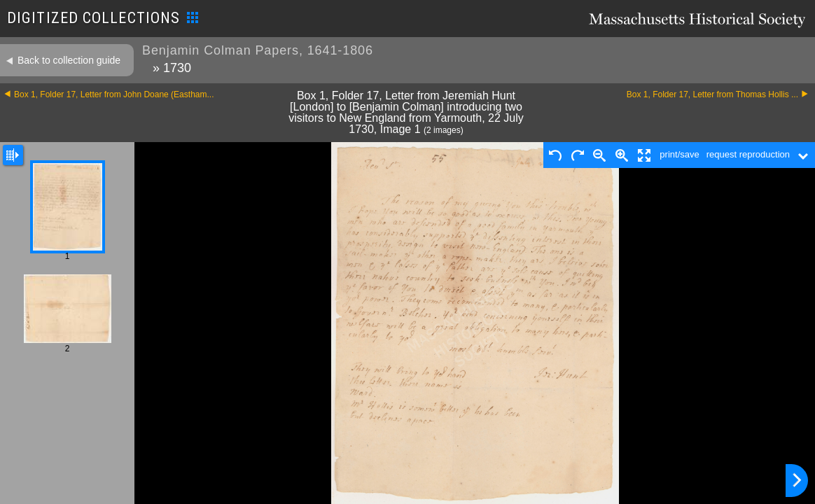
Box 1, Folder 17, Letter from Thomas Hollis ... (712, 94)
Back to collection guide (69, 60)
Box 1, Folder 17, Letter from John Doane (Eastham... (114, 94)
